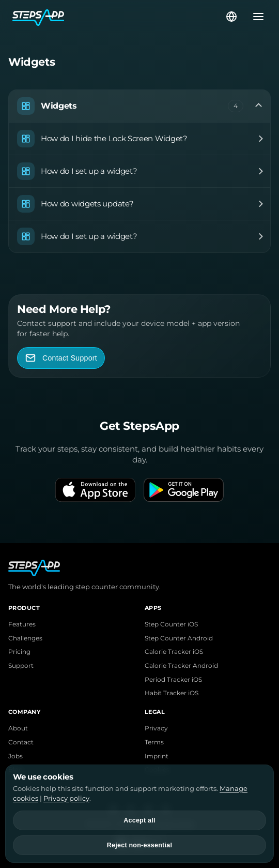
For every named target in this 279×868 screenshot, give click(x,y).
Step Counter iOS (171, 624)
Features (22, 624)
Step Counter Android (179, 638)
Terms (154, 742)
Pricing (19, 652)
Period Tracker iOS (173, 680)
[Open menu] (255, 17)
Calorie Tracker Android (181, 666)
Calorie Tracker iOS (174, 652)
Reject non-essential (139, 845)
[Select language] (231, 17)
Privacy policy (66, 798)
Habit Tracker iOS (172, 693)
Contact (21, 742)
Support (21, 666)
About (18, 728)
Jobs (16, 756)
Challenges (25, 638)
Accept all (139, 820)
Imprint (157, 756)
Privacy (156, 728)
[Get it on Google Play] (184, 490)
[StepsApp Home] (118, 17)
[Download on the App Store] (95, 490)
